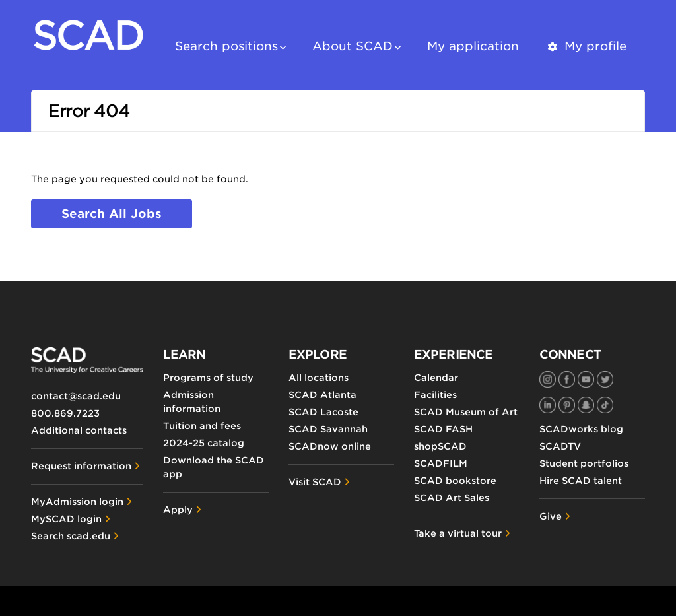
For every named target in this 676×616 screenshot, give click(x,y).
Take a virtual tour (458, 533)
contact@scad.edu (76, 396)
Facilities (435, 395)
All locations (319, 378)
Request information (81, 466)
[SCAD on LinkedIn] (548, 405)
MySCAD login (66, 519)
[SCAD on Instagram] (548, 379)
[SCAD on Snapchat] (586, 405)
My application (473, 46)
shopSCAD (440, 446)
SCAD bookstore (455, 481)
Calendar (436, 378)
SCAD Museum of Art (466, 412)
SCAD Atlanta (322, 395)
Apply (178, 510)
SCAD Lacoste (323, 412)
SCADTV (560, 446)
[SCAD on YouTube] (586, 379)
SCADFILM (441, 463)
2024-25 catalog (204, 443)
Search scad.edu (71, 536)
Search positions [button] (226, 46)
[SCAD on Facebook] (567, 379)
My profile (586, 46)
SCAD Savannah (328, 429)
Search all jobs (112, 214)
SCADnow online (330, 446)
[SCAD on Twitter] (605, 379)
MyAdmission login (77, 502)
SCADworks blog (581, 429)
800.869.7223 (65, 413)
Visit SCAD (315, 482)
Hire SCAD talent (581, 481)
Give (551, 516)
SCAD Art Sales (452, 498)
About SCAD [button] (353, 46)
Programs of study (208, 378)
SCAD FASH (443, 429)
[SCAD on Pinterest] (567, 405)
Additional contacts (79, 430)
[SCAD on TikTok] (605, 405)
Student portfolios (584, 463)
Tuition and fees (202, 426)
